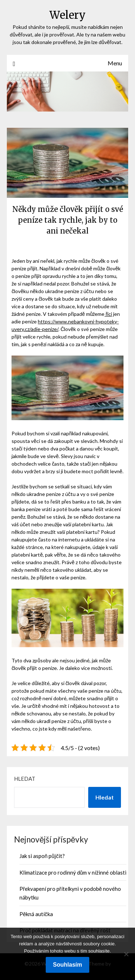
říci (108, 314)
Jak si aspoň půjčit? (42, 856)
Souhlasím (67, 965)
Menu (115, 63)
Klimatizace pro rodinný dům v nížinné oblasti (73, 872)
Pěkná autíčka (36, 914)
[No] (126, 954)
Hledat (25, 779)
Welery (67, 15)
